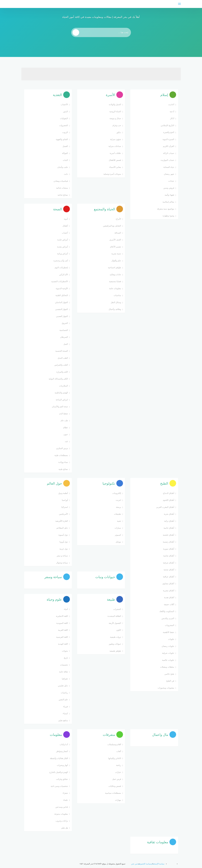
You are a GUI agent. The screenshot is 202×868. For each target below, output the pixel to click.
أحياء (66, 609)
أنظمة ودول (63, 493)
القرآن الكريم (168, 146)
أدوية (66, 219)
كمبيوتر (118, 535)
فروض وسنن (169, 188)
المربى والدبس (168, 618)
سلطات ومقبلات (167, 667)
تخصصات (64, 665)
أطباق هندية (169, 597)
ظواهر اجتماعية (114, 267)
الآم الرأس (64, 274)
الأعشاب (64, 104)
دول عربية (64, 549)
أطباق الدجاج (168, 493)
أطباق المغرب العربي (165, 507)
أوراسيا (65, 500)
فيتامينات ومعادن (61, 181)
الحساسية (64, 330)
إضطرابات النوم (61, 267)
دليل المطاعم (62, 528)
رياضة (119, 765)
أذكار (172, 118)
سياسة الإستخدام (158, 864)
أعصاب (65, 233)
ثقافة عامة (63, 672)
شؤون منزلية (116, 139)
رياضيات (64, 693)
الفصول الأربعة (115, 623)
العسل (65, 146)
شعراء (65, 793)
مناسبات (117, 295)
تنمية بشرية (116, 254)
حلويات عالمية (168, 660)
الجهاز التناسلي (61, 302)
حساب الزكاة (169, 153)
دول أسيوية (63, 535)
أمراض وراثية (62, 254)
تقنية (119, 521)
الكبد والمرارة (62, 372)
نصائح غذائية (63, 195)
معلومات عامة (115, 288)
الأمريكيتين (63, 514)
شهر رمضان (169, 174)
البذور (65, 111)
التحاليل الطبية (62, 295)
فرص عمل (117, 779)
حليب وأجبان (63, 167)
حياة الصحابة (169, 167)
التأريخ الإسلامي (167, 125)
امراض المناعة (62, 400)
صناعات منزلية (115, 146)
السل (66, 344)
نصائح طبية (63, 469)
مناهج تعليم (63, 720)
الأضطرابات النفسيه (60, 281)
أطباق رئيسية (168, 542)
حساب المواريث (167, 160)
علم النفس (63, 699)
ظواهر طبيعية (115, 651)
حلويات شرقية (168, 653)
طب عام (64, 420)
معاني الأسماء (115, 167)
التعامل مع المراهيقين (112, 226)
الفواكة (65, 153)
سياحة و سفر (62, 556)
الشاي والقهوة (62, 139)
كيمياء (65, 713)
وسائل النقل (116, 302)
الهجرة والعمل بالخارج (59, 772)
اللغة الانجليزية (62, 616)
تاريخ (66, 658)
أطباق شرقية (168, 563)
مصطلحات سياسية (113, 793)
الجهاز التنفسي (62, 309)
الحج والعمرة (169, 132)
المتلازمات (63, 386)
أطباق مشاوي (168, 583)
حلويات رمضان (168, 646)
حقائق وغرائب (62, 779)
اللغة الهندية (63, 644)
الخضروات (64, 125)
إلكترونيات (117, 493)
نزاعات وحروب (62, 821)
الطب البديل (63, 358)
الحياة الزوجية (115, 111)
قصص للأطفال (115, 160)
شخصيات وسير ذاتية (59, 786)
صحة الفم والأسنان (60, 407)
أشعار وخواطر (62, 751)
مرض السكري (62, 448)
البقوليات (64, 118)
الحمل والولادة (115, 104)
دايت (66, 174)
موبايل (118, 542)
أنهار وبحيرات (62, 765)
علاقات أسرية (115, 153)
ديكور (119, 132)
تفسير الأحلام (116, 247)
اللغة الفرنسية (62, 637)
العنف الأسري (115, 240)
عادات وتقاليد (115, 274)
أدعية (172, 111)
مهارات (118, 800)
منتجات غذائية (62, 188)
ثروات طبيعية (115, 637)
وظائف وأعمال (115, 309)
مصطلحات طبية (61, 455)
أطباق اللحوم (168, 500)
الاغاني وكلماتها (115, 758)
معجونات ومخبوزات (166, 688)
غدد (66, 441)
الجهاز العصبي (62, 316)
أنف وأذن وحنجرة (61, 261)
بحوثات (65, 651)
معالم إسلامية (168, 202)
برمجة (118, 507)
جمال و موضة (115, 118)
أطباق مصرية (168, 590)
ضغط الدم (64, 414)
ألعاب (119, 751)
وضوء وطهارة (168, 216)
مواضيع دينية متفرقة (166, 209)
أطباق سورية (169, 549)
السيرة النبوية (168, 139)
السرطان (64, 337)
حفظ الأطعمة (168, 632)
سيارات (118, 528)
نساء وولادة (63, 462)
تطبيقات (117, 514)
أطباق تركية (169, 521)
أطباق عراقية (168, 577)
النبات (65, 160)
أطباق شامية (169, 556)
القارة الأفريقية (62, 521)
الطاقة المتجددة (114, 616)
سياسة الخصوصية (144, 864)
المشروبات (170, 625)
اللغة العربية (63, 630)
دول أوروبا (64, 542)
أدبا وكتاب (64, 744)
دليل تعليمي (63, 686)
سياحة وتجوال (62, 563)
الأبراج (118, 219)
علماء (66, 800)
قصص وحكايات (115, 786)
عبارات (118, 772)
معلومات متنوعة (61, 814)
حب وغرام (117, 125)
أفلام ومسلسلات (114, 744)
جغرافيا (65, 679)
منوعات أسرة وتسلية (112, 174)
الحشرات (117, 609)
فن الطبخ (170, 681)
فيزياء (65, 706)
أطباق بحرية (169, 514)
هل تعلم (65, 828)
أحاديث (171, 104)
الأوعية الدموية (62, 288)
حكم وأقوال (116, 261)
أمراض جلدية (63, 240)
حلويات (171, 639)
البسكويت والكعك (167, 611)
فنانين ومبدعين (62, 807)
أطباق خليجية (168, 535)
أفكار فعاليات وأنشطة (59, 758)
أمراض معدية (62, 247)
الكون (119, 630)
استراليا (65, 507)
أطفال (65, 226)
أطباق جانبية (169, 528)
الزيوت (65, 132)
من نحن (134, 864)
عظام (66, 427)
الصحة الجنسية (62, 351)
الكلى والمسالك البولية (58, 379)
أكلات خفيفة (169, 604)
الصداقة (118, 233)
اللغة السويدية (62, 623)
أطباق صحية (169, 570)
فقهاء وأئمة (169, 195)
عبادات (171, 181)
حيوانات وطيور (115, 644)
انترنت (118, 500)
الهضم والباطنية (61, 393)
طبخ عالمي (169, 674)
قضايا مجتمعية (115, 281)
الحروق (65, 323)
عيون (66, 434)
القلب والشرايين (61, 365)
